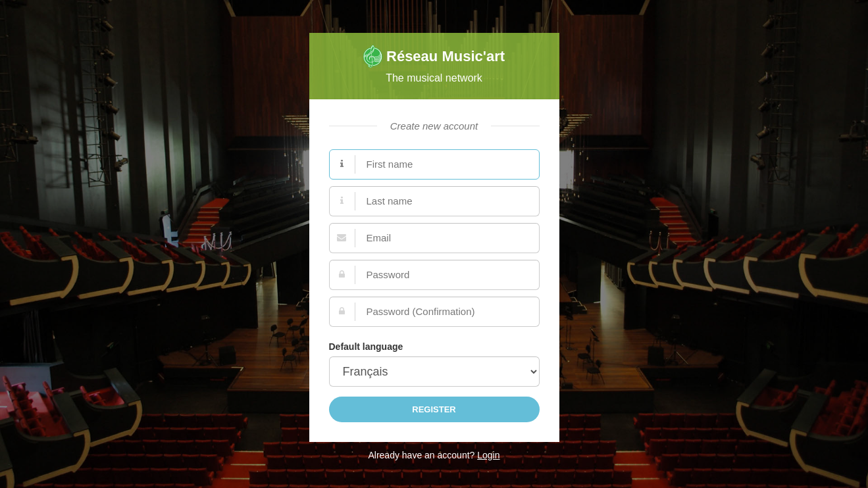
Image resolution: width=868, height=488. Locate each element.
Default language (366, 347)
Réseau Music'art (434, 56)
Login (488, 455)
